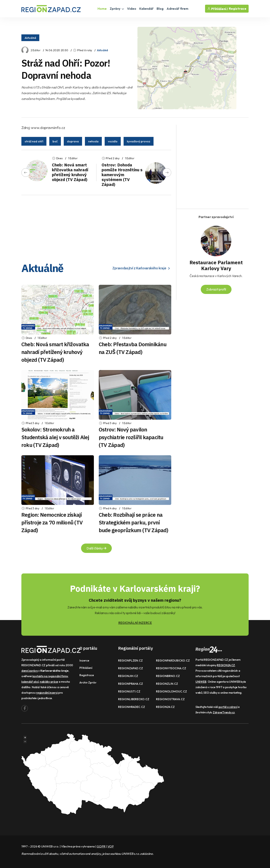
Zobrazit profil (216, 289)
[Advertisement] (96, 227)
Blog (160, 9)
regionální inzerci (47, 693)
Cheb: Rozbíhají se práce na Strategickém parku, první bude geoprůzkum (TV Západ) (133, 522)
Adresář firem (177, 9)
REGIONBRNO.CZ (168, 676)
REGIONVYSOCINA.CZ (171, 668)
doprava (73, 141)
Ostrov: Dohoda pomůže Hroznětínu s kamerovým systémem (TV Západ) (122, 175)
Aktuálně (30, 38)
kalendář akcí (30, 682)
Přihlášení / (218, 9)
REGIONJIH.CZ (128, 676)
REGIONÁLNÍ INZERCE (135, 623)
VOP (111, 846)
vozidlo (113, 141)
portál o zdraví (228, 707)
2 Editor (36, 50)
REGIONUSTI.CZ (129, 691)
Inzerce (84, 661)
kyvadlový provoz (139, 141)
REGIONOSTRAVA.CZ (170, 699)
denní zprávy (30, 671)
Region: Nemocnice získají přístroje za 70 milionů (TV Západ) (52, 522)
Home (102, 9)
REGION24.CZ (165, 707)
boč (55, 141)
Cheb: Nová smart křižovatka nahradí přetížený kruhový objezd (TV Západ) (70, 172)
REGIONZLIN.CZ (167, 684)
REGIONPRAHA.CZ (131, 684)
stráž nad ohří (34, 141)
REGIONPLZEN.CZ (130, 661)
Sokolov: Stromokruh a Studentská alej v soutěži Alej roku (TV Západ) (55, 437)
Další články (96, 548)
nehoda (93, 141)
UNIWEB (201, 682)
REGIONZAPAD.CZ (131, 668)
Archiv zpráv (88, 682)
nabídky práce (49, 682)
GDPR (101, 846)
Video (132, 9)
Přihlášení (86, 668)
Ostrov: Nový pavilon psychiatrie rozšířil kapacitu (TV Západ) (131, 437)
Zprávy (117, 9)
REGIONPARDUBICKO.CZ (173, 661)
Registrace (238, 9)
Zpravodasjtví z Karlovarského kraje (142, 268)
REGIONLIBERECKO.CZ (134, 699)
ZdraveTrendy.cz (224, 712)
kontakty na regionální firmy (50, 676)
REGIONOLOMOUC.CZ (171, 691)
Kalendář (146, 9)
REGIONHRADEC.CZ (132, 707)
